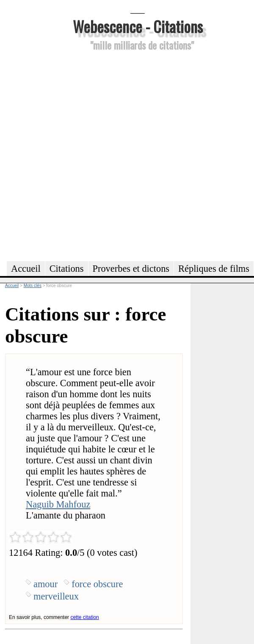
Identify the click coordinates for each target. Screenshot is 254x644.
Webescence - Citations (138, 26)
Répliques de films (214, 269)
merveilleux (56, 596)
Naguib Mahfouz (58, 504)
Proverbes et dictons (131, 269)
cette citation (84, 617)
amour (46, 584)
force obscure (97, 584)
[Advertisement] (96, 155)
